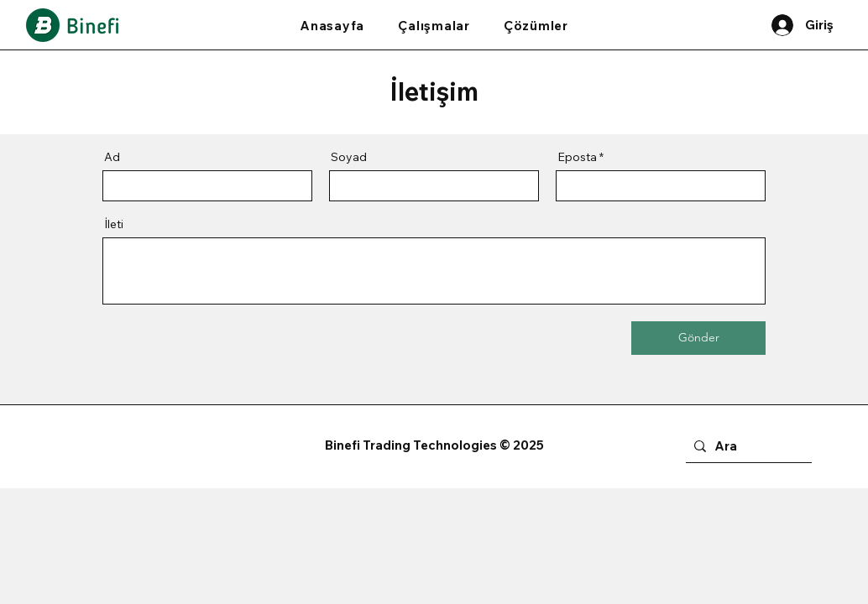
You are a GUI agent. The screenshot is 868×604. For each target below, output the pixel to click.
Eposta (577, 157)
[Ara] (745, 447)
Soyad (349, 157)
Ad (112, 157)
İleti (114, 224)
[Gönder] (698, 338)
